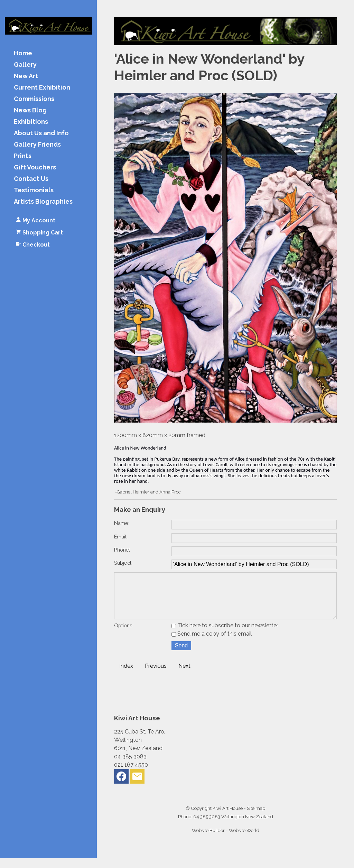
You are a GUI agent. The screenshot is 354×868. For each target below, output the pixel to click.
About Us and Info (41, 133)
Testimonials (34, 190)
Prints (23, 156)
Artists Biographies (43, 202)
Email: (121, 537)
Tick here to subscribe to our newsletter (225, 635)
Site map (256, 818)
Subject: (123, 563)
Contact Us (31, 179)
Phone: (122, 550)
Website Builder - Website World (226, 840)
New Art (26, 76)
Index (126, 676)
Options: (124, 635)
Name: (122, 523)
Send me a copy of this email (212, 643)
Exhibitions (31, 122)
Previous (156, 676)
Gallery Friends (37, 145)
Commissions (34, 99)
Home (23, 53)
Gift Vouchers (35, 168)
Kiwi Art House (228, 818)
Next (184, 676)
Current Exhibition (42, 88)
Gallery (25, 65)
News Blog (30, 110)
